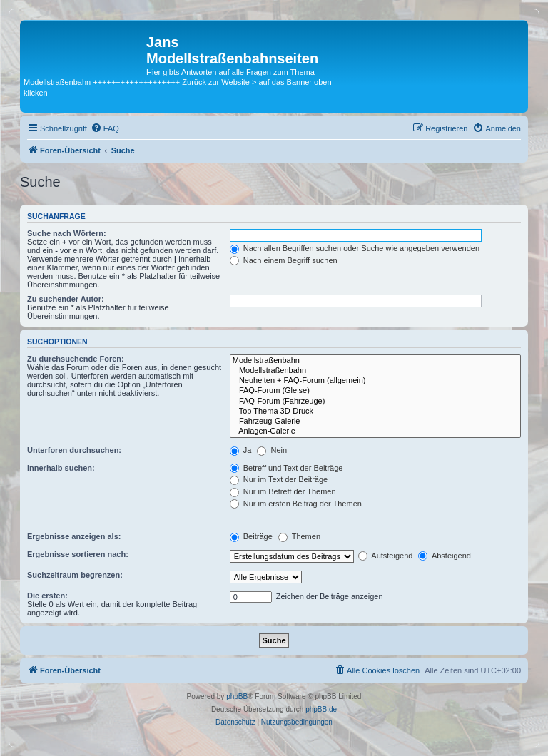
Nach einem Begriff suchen (284, 260)
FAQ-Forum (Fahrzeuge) (375, 402)
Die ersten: (47, 596)
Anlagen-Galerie (375, 431)
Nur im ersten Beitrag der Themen (296, 504)
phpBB (237, 696)
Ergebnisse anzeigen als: (74, 536)
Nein (272, 450)
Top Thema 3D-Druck (375, 412)
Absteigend (445, 556)
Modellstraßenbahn (375, 361)
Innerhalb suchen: (61, 468)
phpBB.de (321, 709)
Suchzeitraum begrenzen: (75, 575)
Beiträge (251, 536)
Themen (299, 536)
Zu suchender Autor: (66, 299)
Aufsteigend (386, 556)
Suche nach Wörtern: (67, 233)
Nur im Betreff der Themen (283, 491)
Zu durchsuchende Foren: (76, 359)
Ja (241, 450)
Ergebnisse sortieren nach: (78, 554)
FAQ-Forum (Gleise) (375, 391)
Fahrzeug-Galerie (375, 422)
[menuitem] (105, 128)
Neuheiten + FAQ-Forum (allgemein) (375, 381)
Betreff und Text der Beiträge (286, 468)
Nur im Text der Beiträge (279, 479)
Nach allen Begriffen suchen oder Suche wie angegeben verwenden (355, 248)
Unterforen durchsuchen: (74, 450)
